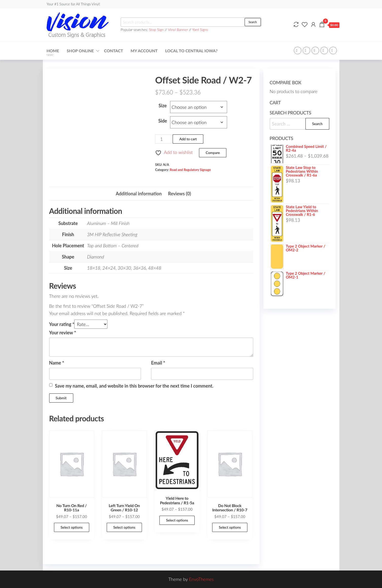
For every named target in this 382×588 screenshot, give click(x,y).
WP (315, 50)
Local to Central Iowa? (192, 51)
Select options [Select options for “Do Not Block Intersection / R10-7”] (230, 527)
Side (162, 121)
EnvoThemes (201, 579)
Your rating (62, 324)
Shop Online (80, 51)
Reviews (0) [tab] (180, 194)
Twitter (306, 50)
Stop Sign (157, 30)
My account (144, 51)
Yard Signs (200, 30)
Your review (63, 333)
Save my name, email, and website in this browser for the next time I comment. (134, 386)
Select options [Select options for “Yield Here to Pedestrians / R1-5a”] (177, 520)
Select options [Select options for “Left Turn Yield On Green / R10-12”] (124, 527)
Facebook (298, 50)
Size (163, 106)
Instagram (324, 50)
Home (53, 52)
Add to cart (188, 139)
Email (158, 363)
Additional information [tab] (139, 194)
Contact (113, 51)
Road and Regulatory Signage (190, 170)
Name (57, 363)
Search (253, 22)
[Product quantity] (163, 139)
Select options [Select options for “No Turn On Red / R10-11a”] (72, 527)
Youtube (333, 50)
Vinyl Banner (178, 30)
